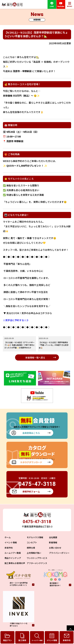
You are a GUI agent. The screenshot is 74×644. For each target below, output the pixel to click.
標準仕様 (31, 548)
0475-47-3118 (37, 522)
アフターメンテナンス (37, 563)
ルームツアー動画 (13, 553)
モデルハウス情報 (35, 537)
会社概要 (53, 537)
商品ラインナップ (13, 558)
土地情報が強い (34, 553)
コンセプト (32, 542)
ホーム (8, 537)
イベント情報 (11, 542)
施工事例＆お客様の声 (15, 563)
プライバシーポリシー (59, 553)
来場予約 (9, 548)
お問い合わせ (55, 548)
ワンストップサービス (37, 558)
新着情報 (53, 542)
